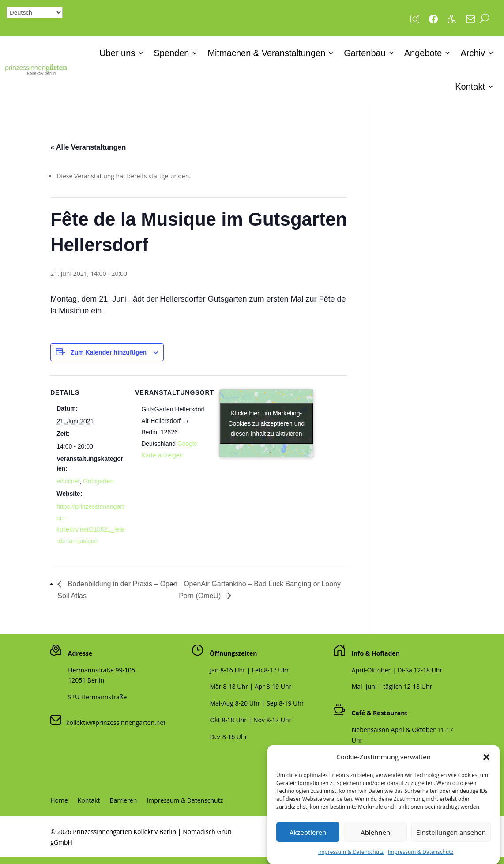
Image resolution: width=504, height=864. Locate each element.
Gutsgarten (98, 481)
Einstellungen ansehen (451, 838)
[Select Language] (35, 12)
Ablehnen (375, 838)
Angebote (423, 53)
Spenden (171, 53)
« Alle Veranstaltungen (88, 147)
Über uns (117, 53)
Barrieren (123, 801)
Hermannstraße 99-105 (102, 670)
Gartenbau (365, 53)
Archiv (473, 53)
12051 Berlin (86, 680)
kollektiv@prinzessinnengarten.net (113, 723)
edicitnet (68, 481)
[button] (486, 763)
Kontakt (470, 87)
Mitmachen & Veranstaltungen (266, 53)
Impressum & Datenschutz (351, 858)
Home (59, 801)
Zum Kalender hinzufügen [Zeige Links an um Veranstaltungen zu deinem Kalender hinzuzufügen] (109, 352)
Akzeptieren (308, 838)
